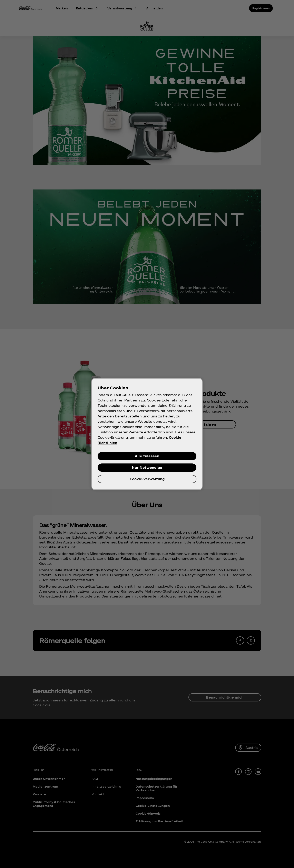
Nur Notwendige (147, 467)
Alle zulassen (147, 456)
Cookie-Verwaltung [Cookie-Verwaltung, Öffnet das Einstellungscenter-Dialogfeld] (147, 479)
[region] (147, 434)
